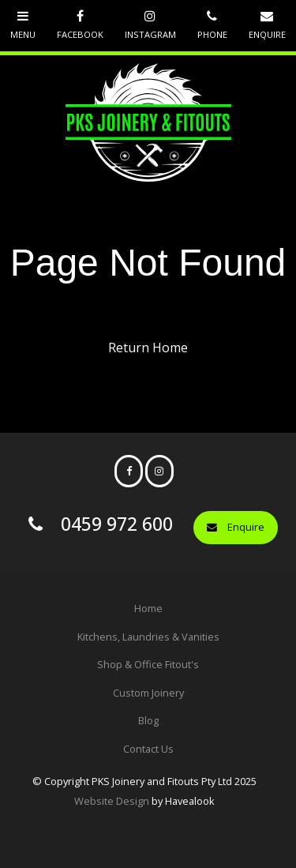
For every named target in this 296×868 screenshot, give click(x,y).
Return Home (148, 348)
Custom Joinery (148, 693)
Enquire (246, 527)
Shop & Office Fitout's (148, 664)
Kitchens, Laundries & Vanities (148, 637)
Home (148, 608)
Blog (148, 720)
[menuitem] (148, 609)
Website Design (112, 801)
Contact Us (148, 749)
